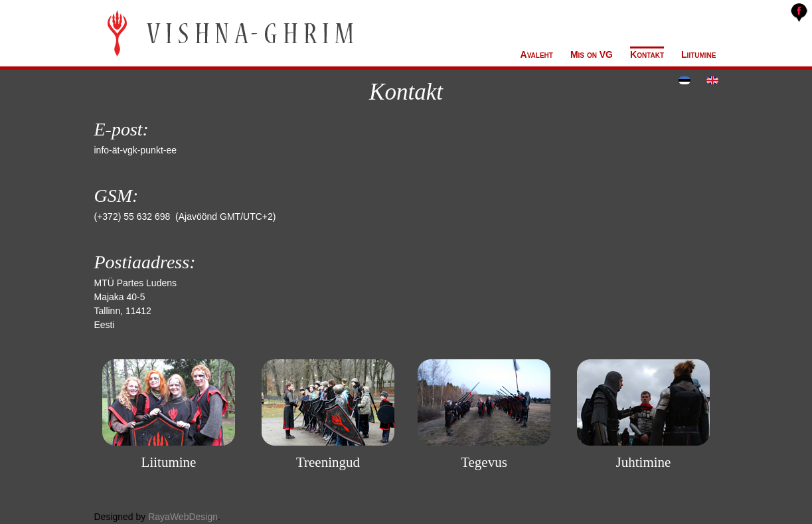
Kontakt (647, 54)
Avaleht (537, 54)
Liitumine (698, 54)
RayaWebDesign (183, 517)
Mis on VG (592, 54)
